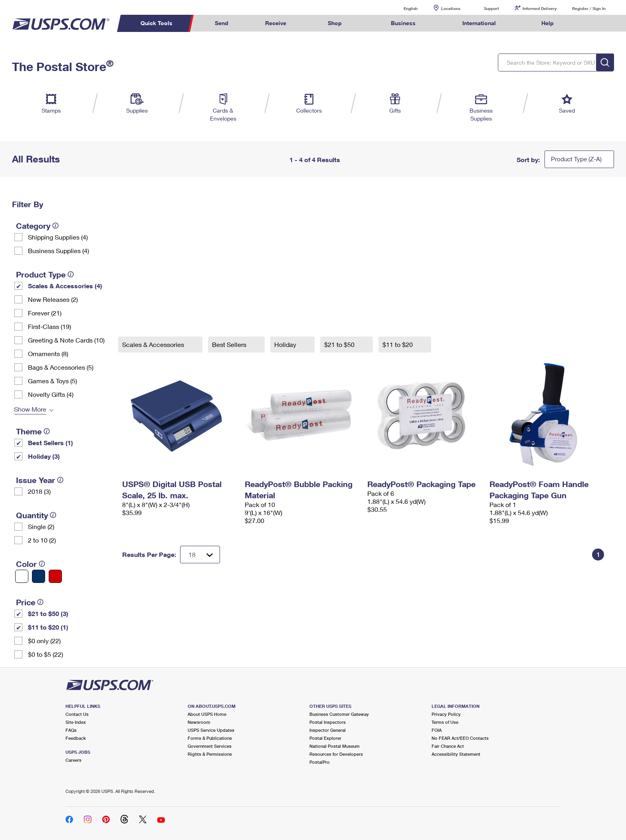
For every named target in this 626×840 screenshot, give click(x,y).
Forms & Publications (210, 738)
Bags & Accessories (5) (61, 367)
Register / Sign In (589, 8)
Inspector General (328, 730)
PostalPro (320, 762)
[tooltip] (55, 226)
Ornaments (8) (48, 354)
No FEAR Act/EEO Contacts (460, 738)
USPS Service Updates (211, 730)
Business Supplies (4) (58, 251)
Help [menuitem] (548, 23)
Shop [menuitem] (335, 23)
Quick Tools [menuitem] (156, 23)
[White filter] (22, 576)
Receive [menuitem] (276, 23)
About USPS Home (207, 714)
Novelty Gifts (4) (51, 394)
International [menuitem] (479, 23)
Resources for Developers (336, 754)
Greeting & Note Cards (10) (66, 340)
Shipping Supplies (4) (58, 237)
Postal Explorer (325, 738)
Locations (451, 8)
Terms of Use (445, 722)
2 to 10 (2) (42, 540)
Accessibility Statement (456, 754)
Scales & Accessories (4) (65, 286)
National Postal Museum (335, 746)
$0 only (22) (44, 641)
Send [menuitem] (222, 23)
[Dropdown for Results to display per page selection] (200, 555)
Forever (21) (45, 313)
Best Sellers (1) (51, 443)
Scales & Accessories (154, 344)
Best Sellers (230, 344)
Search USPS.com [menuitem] (588, 23)
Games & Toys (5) (52, 381)
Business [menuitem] (403, 23)
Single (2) (41, 526)
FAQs (71, 730)
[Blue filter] (39, 576)
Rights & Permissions (210, 754)
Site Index (76, 722)
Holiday (286, 344)
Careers (73, 760)
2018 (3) (39, 491)
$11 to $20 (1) (48, 627)
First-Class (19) (50, 326)
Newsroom (199, 722)
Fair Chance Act (448, 746)
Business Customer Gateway (339, 714)
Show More (30, 409)
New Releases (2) (53, 299)
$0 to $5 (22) (46, 654)
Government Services (210, 746)
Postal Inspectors (328, 722)
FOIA (437, 730)
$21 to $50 (340, 344)
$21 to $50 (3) (48, 613)
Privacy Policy (446, 714)
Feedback (76, 738)
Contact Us (77, 714)
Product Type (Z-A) (576, 159)
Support (491, 8)
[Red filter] (55, 576)
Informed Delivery (540, 8)
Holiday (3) (44, 456)
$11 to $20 (398, 344)
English (402, 8)
